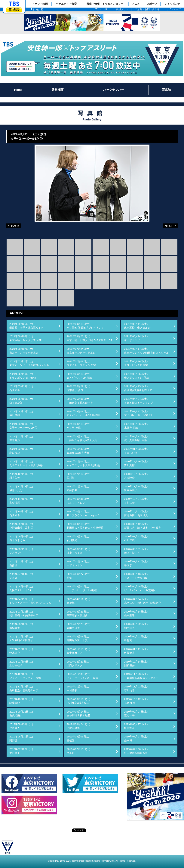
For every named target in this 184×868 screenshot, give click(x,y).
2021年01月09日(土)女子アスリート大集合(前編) (83, 463)
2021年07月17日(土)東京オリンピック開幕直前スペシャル (146, 351)
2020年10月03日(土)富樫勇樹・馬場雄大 (136, 513)
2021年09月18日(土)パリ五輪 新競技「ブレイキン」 (85, 326)
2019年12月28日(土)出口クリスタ (78, 664)
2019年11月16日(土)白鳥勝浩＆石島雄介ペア (24, 688)
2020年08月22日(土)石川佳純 (136, 538)
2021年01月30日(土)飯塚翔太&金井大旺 (78, 451)
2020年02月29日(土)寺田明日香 (78, 626)
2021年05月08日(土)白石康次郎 (21, 401)
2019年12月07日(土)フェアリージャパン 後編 (25, 676)
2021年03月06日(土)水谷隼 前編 (136, 426)
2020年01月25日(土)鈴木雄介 (21, 651)
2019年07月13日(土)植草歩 (78, 751)
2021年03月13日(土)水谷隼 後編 (78, 426)
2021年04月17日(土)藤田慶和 (21, 413)
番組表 (14, 10)
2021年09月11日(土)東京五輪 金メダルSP (138, 326)
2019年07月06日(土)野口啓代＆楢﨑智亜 (136, 751)
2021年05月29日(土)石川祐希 (21, 388)
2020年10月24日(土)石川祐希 (136, 501)
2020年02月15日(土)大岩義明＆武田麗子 (21, 638)
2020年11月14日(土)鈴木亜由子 (136, 488)
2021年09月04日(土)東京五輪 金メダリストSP (26, 338)
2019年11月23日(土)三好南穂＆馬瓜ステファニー (141, 676)
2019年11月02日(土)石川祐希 (136, 688)
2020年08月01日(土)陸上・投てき (136, 551)
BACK (14, 225)
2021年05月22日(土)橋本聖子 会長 (78, 388)
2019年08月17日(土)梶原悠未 (136, 726)
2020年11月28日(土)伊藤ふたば (21, 488)
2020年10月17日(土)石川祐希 (21, 513)
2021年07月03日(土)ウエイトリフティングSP (81, 363)
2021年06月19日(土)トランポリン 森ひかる (23, 376)
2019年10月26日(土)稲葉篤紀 (21, 701)
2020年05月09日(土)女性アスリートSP (21, 588)
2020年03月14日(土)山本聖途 (136, 614)
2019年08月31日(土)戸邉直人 (21, 726)
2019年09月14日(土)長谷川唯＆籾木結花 (78, 714)
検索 (41, 9)
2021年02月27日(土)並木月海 (21, 438)
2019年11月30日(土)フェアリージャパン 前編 (82, 676)
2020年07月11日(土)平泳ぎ (136, 563)
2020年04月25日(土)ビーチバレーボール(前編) (139, 588)
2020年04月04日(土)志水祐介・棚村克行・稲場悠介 (143, 601)
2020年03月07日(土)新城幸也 (21, 626)
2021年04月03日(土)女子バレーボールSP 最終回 (83, 413)
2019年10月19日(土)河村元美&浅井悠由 (78, 701)
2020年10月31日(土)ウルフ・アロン (78, 501)
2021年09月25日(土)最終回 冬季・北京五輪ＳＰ (26, 326)
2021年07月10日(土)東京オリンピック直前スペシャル (29, 363)
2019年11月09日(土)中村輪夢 (78, 688)
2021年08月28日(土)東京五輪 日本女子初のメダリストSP (89, 338)
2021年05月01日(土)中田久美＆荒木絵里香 (80, 401)
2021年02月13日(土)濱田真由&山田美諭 (136, 438)
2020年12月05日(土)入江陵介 (136, 476)
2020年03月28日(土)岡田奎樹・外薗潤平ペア (24, 614)
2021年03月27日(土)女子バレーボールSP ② (138, 413)
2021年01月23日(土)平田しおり (136, 451)
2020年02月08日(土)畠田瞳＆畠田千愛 (78, 638)
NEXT (164, 225)
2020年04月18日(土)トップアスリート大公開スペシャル (30, 601)
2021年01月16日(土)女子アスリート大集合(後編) (26, 463)
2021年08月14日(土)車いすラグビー (136, 338)
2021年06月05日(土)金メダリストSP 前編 (137, 376)
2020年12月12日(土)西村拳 (78, 476)
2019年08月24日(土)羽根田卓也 (78, 726)
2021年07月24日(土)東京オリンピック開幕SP (81, 351)
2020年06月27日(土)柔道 (78, 576)
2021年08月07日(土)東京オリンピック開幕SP (24, 351)
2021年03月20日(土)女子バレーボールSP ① (23, 426)
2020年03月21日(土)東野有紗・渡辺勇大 (78, 614)
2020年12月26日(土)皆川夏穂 (136, 463)
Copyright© (54, 861)
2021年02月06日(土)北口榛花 (21, 451)
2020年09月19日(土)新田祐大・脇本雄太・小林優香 (85, 526)
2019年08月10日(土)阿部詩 (21, 738)
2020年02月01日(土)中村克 (136, 638)
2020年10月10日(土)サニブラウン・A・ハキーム (83, 513)
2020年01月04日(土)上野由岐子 (21, 664)
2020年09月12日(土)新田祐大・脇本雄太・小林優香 (143, 526)
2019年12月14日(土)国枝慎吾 (136, 664)
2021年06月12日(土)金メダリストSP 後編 (79, 376)
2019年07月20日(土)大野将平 (21, 751)
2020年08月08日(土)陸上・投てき (78, 551)
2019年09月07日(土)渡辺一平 (136, 714)
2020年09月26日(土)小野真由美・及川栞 (21, 526)
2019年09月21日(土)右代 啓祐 (21, 714)
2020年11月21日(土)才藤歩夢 (78, 488)
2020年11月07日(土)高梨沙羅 (21, 501)
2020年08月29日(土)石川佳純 (78, 538)
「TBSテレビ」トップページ (14, 4)
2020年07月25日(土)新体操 (21, 563)
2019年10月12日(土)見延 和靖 (136, 701)
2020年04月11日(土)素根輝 (78, 601)
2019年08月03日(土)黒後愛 (78, 738)
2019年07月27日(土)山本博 (136, 738)
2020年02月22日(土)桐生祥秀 (136, 626)
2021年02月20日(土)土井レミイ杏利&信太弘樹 (82, 438)
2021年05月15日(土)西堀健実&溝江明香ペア (138, 388)
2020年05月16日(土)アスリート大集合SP (136, 576)
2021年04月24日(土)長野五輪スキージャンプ (139, 401)
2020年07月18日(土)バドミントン (78, 563)
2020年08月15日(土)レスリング (21, 551)
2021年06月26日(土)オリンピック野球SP (136, 363)
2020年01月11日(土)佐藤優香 (136, 651)
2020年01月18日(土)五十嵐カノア (78, 651)
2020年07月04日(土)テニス (21, 576)
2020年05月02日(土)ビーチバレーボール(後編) (82, 588)
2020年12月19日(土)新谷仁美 (21, 476)
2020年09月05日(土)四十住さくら (21, 538)
